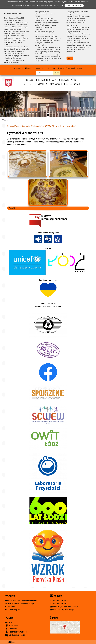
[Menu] (48, 120)
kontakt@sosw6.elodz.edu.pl (64, 607)
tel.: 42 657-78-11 (59, 604)
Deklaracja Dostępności (17, 635)
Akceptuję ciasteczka (74, 5)
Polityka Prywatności (16, 632)
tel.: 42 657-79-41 (59, 601)
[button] (3, 104)
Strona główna (19, 68)
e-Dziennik (12, 626)
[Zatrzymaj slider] (48, 115)
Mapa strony (29, 68)
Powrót (12, 208)
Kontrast (61, 68)
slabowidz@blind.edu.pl (62, 610)
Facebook (11, 629)
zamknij (70, 58)
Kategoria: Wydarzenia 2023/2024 (36, 126)
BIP (9, 623)
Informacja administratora (74, 68)
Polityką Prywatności (63, 2)
